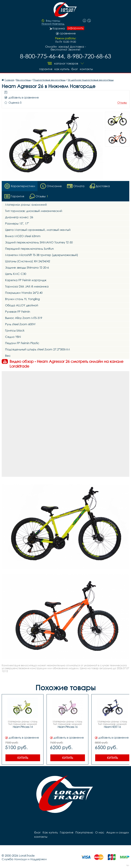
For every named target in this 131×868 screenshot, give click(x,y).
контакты (86, 69)
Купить (23, 758)
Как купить (62, 69)
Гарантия (46, 69)
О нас (100, 832)
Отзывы (122, 103)
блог (75, 69)
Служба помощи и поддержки (24, 859)
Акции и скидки (118, 832)
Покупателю (84, 832)
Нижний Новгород (53, 24)
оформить (76, 28)
